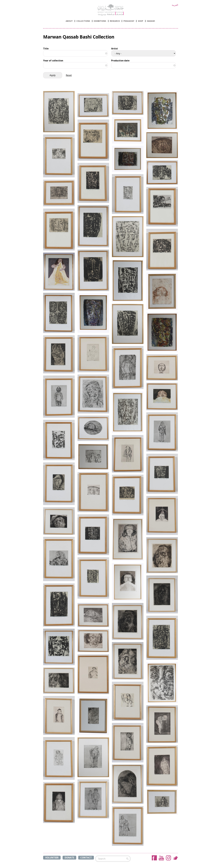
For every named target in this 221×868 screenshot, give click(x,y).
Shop (141, 21)
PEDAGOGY (129, 21)
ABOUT (69, 21)
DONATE (69, 858)
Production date (120, 61)
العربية (175, 5)
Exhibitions (100, 21)
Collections (83, 21)
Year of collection (53, 61)
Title (46, 49)
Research (115, 21)
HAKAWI (151, 21)
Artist (115, 49)
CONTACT (86, 858)
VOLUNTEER (52, 858)
